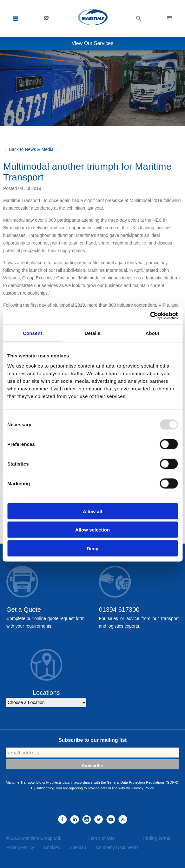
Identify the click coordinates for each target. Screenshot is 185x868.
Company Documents (117, 847)
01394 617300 (119, 610)
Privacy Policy (143, 788)
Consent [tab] (33, 333)
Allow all (92, 511)
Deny (92, 548)
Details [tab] (93, 333)
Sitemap (78, 847)
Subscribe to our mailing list (92, 740)
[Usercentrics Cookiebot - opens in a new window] (150, 316)
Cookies (52, 847)
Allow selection (92, 530)
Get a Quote (24, 610)
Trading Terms (156, 838)
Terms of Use (102, 838)
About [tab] (153, 333)
